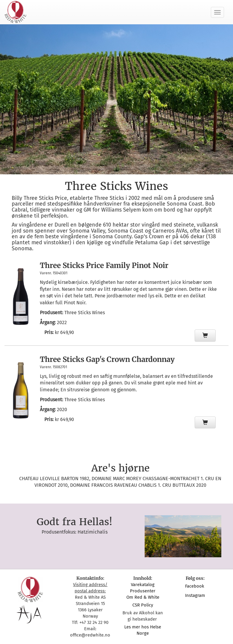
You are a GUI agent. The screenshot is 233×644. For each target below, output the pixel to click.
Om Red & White (143, 597)
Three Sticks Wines (85, 313)
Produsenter (143, 591)
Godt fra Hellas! (74, 522)
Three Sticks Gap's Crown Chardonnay (107, 359)
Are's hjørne (120, 468)
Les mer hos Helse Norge (143, 630)
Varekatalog (143, 585)
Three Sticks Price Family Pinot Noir (104, 265)
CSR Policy (143, 605)
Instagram (195, 595)
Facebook (195, 586)
